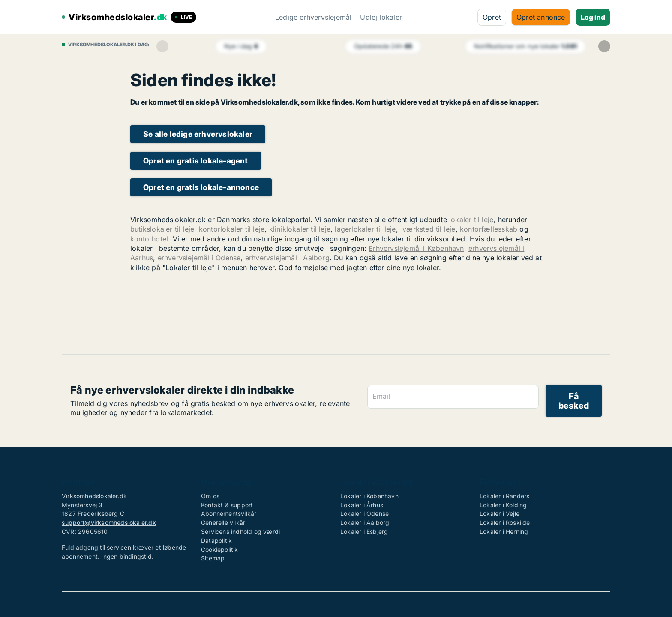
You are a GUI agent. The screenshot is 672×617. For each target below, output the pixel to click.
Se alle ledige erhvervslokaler (198, 134)
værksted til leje (429, 229)
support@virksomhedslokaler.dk (109, 522)
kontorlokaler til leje (232, 229)
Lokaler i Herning (504, 531)
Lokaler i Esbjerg (364, 531)
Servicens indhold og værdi (240, 531)
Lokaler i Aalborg (365, 522)
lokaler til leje (471, 220)
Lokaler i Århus (362, 505)
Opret (492, 17)
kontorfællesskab (489, 229)
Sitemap (213, 558)
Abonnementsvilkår (229, 513)
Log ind (593, 17)
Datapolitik (216, 540)
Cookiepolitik (220, 549)
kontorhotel (149, 239)
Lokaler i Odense (364, 513)
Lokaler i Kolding (503, 505)
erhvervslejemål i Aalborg (287, 258)
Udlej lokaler (381, 17)
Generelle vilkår (223, 522)
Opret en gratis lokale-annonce (201, 187)
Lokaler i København (369, 496)
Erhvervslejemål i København (416, 248)
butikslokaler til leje (162, 229)
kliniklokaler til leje (300, 229)
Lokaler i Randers (504, 496)
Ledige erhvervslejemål (313, 17)
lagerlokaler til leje (365, 229)
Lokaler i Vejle (499, 513)
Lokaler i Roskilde (505, 522)
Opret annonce (541, 17)
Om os (210, 496)
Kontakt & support (227, 505)
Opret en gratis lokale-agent (196, 161)
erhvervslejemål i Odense (199, 258)
